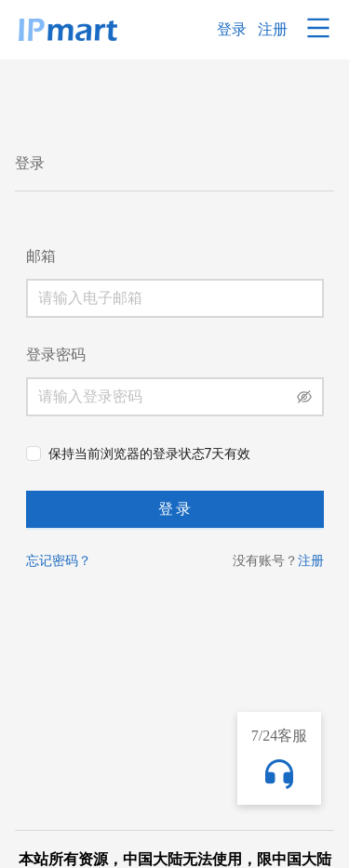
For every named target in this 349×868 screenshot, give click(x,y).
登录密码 (56, 355)
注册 (273, 29)
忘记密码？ (59, 560)
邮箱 (41, 256)
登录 (232, 29)
